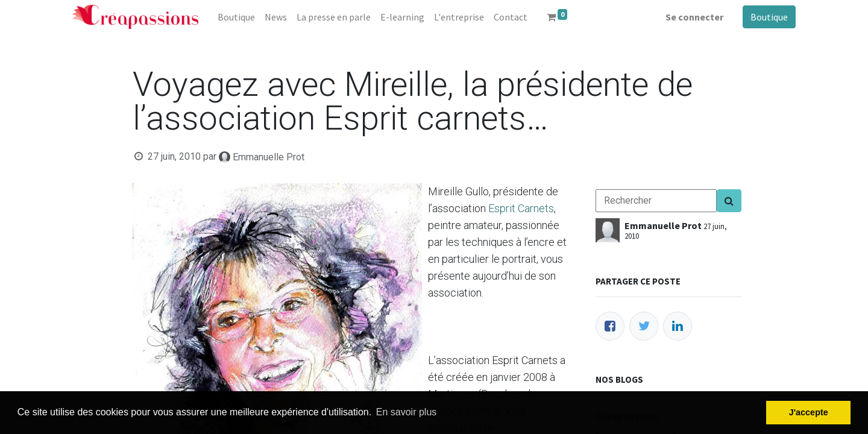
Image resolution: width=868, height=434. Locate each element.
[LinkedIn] (678, 326)
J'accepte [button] (809, 412)
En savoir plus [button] (407, 412)
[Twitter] (644, 326)
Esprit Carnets (521, 208)
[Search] (729, 201)
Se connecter (694, 17)
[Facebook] (610, 326)
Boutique (769, 17)
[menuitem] (236, 17)
